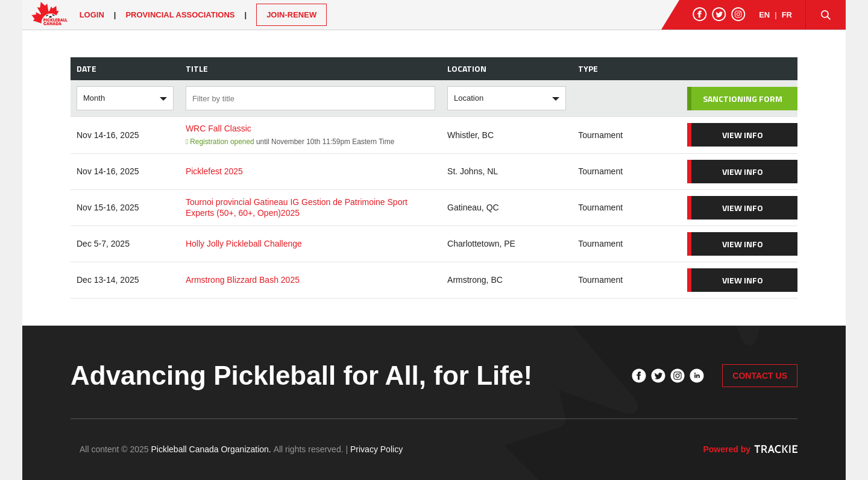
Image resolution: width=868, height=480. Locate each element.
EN (764, 15)
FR (787, 15)
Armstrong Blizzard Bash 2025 (243, 280)
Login (92, 15)
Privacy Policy (376, 449)
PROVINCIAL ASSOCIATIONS (180, 15)
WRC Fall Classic (219, 128)
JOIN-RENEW (291, 15)
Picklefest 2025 (214, 171)
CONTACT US (760, 376)
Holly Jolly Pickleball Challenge (244, 244)
